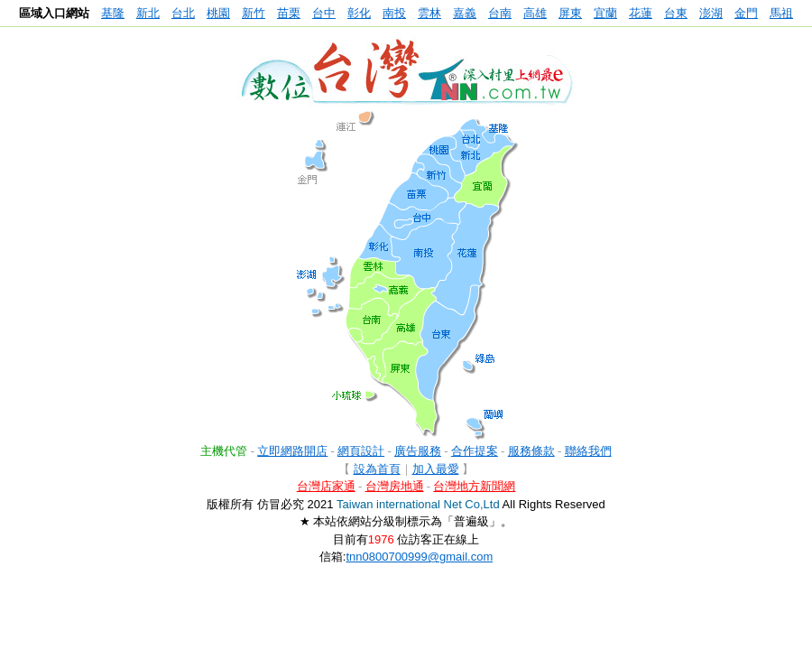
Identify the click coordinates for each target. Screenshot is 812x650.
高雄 (535, 13)
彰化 (359, 13)
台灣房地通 (395, 486)
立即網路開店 (292, 451)
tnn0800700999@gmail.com (419, 557)
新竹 (254, 13)
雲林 (429, 13)
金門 (746, 13)
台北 (183, 13)
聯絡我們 (588, 451)
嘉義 (465, 13)
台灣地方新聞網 (474, 486)
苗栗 (289, 13)
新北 (148, 13)
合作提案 (475, 451)
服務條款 (531, 451)
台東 (676, 13)
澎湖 (711, 13)
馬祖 (781, 13)
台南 (500, 13)
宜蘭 (605, 13)
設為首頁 (377, 469)
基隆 (113, 13)
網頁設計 (361, 451)
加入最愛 (436, 469)
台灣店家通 (326, 486)
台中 (324, 13)
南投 (394, 13)
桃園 (218, 13)
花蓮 (641, 13)
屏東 (570, 13)
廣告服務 (418, 451)
